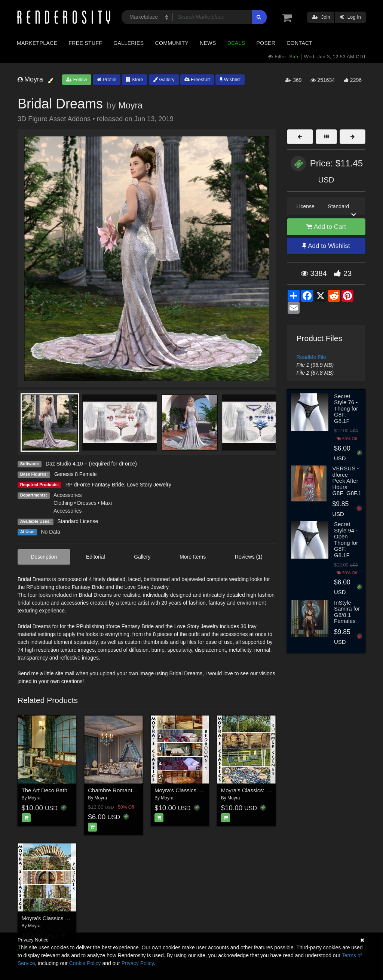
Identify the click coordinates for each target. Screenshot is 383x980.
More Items (193, 557)
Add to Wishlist (326, 246)
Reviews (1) (249, 557)
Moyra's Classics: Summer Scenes (264, 790)
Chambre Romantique (115, 790)
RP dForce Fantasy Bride (95, 485)
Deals (236, 43)
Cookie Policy (85, 963)
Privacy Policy (138, 963)
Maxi (107, 503)
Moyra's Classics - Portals (54, 918)
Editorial (96, 557)
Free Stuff (85, 43)
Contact (299, 43)
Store (135, 79)
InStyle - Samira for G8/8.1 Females (347, 612)
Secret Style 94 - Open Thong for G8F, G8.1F (346, 540)
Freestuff (197, 79)
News (208, 43)
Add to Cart (326, 227)
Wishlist (230, 79)
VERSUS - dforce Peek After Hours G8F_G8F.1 (347, 481)
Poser (266, 43)
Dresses (87, 503)
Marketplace (37, 43)
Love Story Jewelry (149, 485)
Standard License (78, 521)
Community (172, 43)
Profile (107, 79)
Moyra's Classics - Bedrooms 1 (193, 790)
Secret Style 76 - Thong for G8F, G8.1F (346, 408)
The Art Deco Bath (45, 790)
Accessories (68, 495)
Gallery (164, 79)
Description (44, 557)
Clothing (63, 503)
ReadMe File (311, 357)
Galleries (128, 43)
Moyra (130, 105)
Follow (77, 79)
